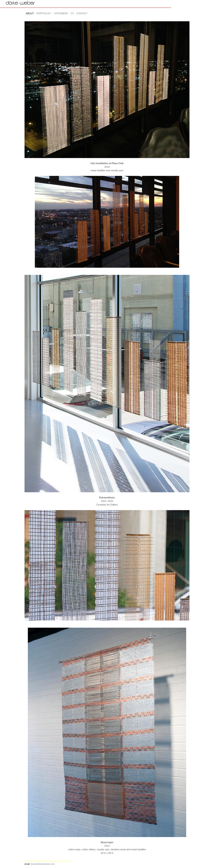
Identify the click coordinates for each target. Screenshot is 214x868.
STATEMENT (61, 13)
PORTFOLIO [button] (43, 13)
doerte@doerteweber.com (43, 864)
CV (72, 13)
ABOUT (30, 13)
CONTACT (82, 13)
